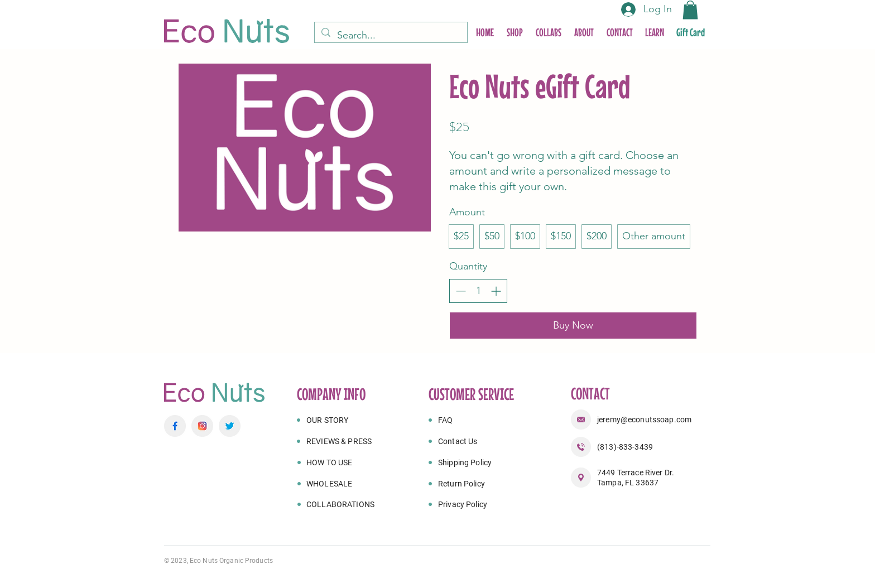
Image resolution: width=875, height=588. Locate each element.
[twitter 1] (230, 426)
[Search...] (390, 36)
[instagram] (202, 426)
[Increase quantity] (496, 291)
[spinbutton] (478, 291)
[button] (690, 10)
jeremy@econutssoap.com (644, 420)
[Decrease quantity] (461, 291)
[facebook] (175, 426)
